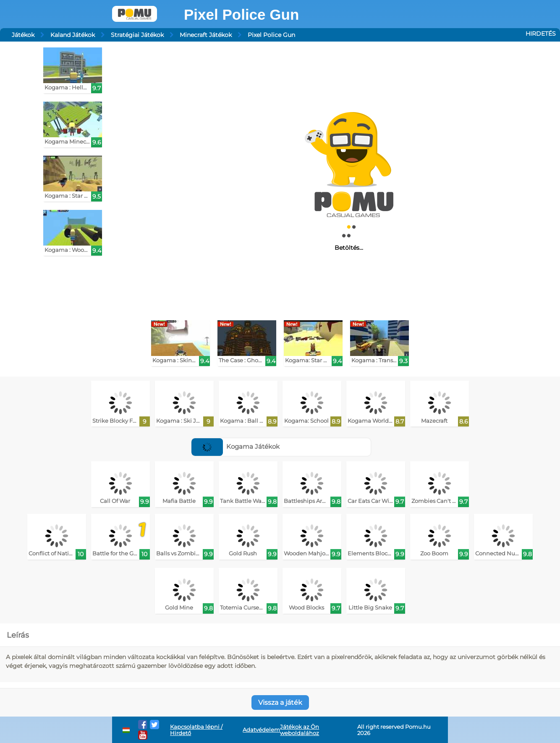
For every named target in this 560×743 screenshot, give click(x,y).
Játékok (23, 35)
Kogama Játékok (236, 446)
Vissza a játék (280, 702)
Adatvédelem (261, 730)
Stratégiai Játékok (137, 35)
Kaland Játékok (73, 35)
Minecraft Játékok (206, 35)
